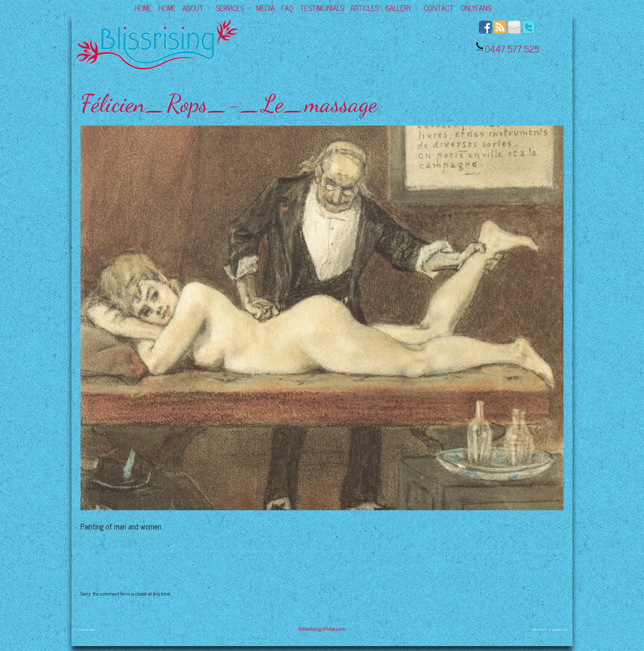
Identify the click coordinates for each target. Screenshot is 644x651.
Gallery (402, 8)
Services (233, 8)
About (197, 8)
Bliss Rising (90, 629)
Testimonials (322, 8)
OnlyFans (476, 8)
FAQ (287, 8)
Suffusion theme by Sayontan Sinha (550, 629)
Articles (365, 8)
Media (266, 8)
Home (143, 8)
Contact (439, 8)
